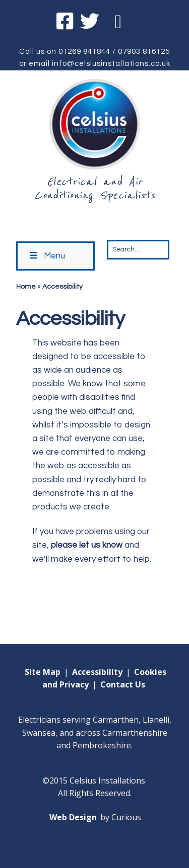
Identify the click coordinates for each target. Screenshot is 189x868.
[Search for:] (138, 250)
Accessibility (97, 672)
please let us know (87, 545)
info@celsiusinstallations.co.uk (111, 64)
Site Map (43, 672)
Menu (46, 256)
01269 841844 (84, 52)
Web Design (73, 817)
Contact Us (123, 684)
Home (26, 287)
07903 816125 (144, 52)
